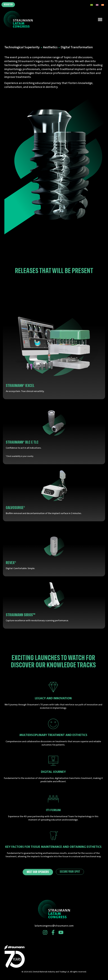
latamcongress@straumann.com (54, 926)
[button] (100, 19)
